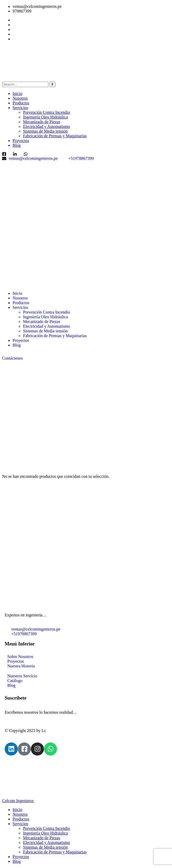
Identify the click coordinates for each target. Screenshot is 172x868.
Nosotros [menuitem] (20, 814)
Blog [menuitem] (17, 861)
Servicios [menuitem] (20, 824)
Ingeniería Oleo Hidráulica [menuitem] (45, 833)
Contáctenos (12, 358)
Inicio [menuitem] (17, 810)
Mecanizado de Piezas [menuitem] (42, 838)
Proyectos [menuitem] (21, 857)
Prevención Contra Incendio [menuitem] (47, 828)
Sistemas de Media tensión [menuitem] (45, 847)
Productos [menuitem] (21, 819)
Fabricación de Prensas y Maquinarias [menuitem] (55, 852)
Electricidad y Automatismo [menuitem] (47, 843)
